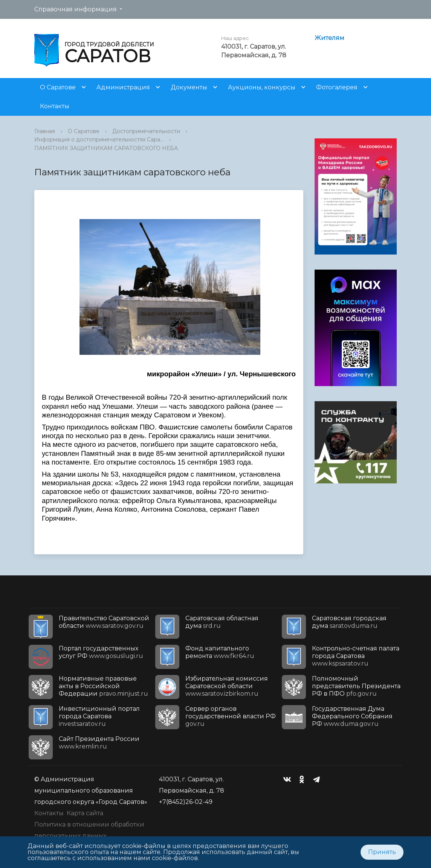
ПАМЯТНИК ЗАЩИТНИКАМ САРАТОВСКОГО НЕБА (106, 148)
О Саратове (58, 87)
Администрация (123, 87)
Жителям (329, 38)
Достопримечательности (146, 131)
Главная (45, 131)
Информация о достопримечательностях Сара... (99, 140)
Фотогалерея (337, 87)
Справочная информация (76, 9)
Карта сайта (85, 813)
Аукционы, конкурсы (262, 87)
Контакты (55, 106)
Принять (382, 852)
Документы (189, 87)
